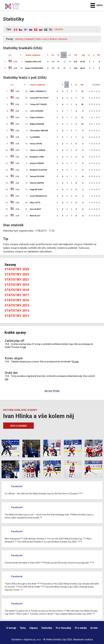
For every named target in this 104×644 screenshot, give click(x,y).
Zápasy (34, 628)
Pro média (81, 628)
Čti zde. (75, 362)
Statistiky (47, 628)
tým (10, 55)
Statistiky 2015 (17, 305)
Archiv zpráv (52, 391)
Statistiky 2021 (17, 280)
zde (24, 347)
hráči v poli (42, 39)
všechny (59, 29)
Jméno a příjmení (33, 55)
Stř (58, 55)
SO (89, 55)
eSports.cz (30, 640)
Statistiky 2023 (17, 274)
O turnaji (11, 628)
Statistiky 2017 (17, 295)
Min (53, 55)
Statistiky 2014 (17, 311)
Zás (64, 55)
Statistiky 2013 (17, 316)
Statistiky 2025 (17, 269)
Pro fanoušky (63, 628)
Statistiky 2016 (17, 300)
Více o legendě (18, 426)
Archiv (94, 628)
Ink (70, 55)
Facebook (17, 486)
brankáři (30, 39)
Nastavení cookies (83, 640)
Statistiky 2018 (17, 290)
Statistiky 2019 (17, 285)
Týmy (23, 628)
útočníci (63, 39)
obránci (53, 39)
